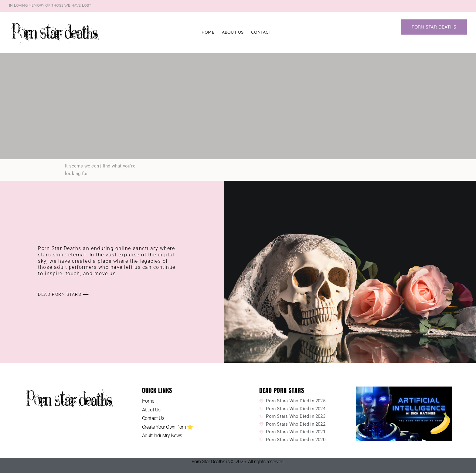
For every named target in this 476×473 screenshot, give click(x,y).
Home (208, 32)
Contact (261, 32)
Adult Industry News (162, 436)
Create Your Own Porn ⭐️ (168, 427)
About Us (233, 32)
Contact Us (153, 418)
